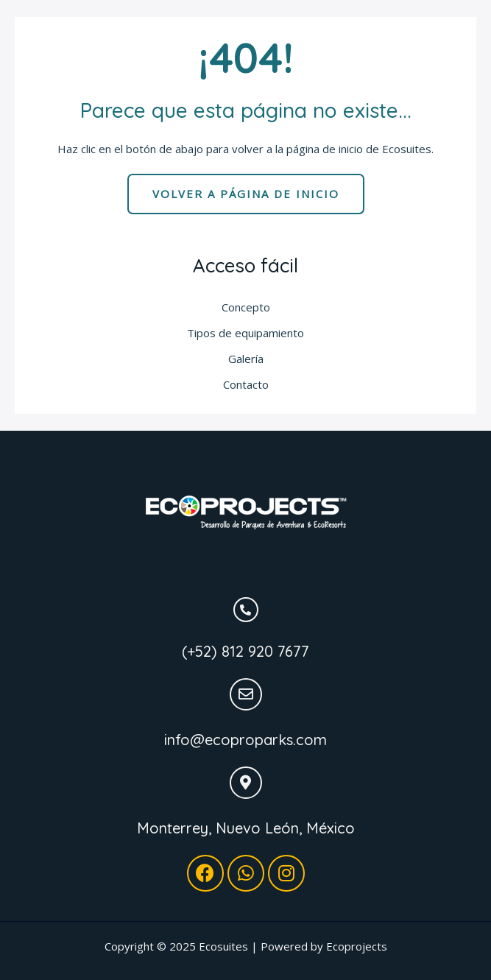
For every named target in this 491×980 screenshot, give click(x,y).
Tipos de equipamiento (245, 333)
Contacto (246, 384)
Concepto (246, 307)
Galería (246, 359)
